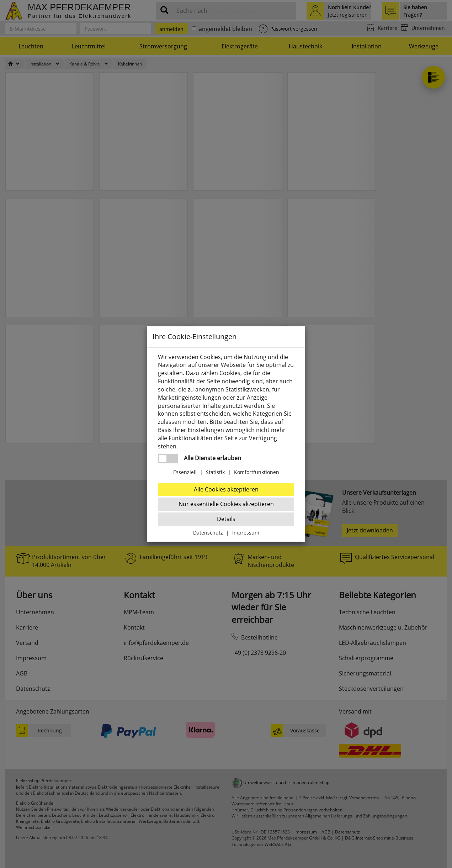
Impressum (246, 533)
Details (226, 519)
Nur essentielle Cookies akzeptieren (226, 504)
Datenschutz (208, 533)
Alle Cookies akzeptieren (226, 489)
